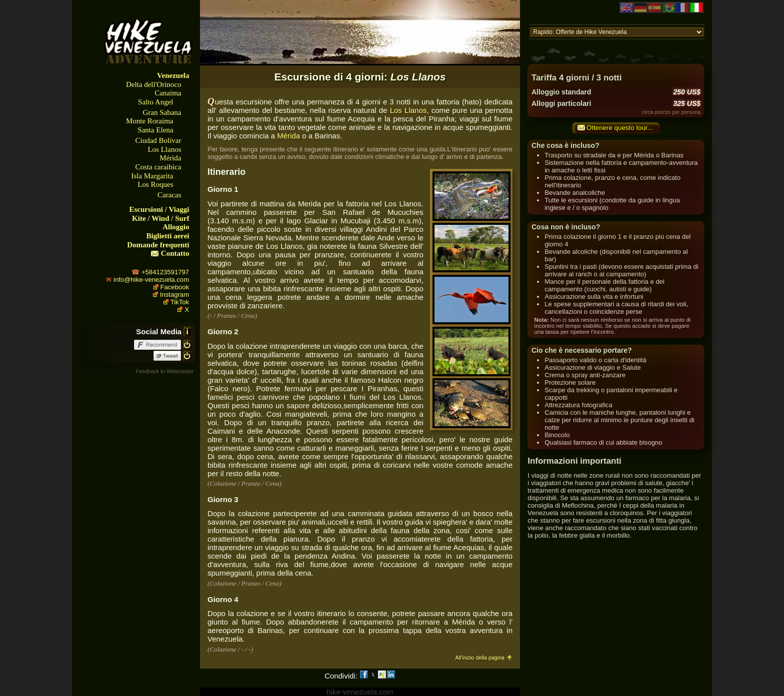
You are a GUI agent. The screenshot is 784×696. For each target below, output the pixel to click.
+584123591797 (165, 272)
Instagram (174, 295)
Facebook (175, 287)
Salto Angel (155, 102)
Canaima (168, 93)
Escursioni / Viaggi (159, 209)
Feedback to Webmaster (164, 371)
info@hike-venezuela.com (151, 280)
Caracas (169, 195)
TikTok (180, 302)
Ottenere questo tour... (620, 128)
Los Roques (155, 184)
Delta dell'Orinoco (154, 84)
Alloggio (176, 227)
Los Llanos (164, 149)
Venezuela (173, 75)
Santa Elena (155, 130)
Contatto (175, 253)
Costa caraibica (158, 167)
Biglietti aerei (168, 236)
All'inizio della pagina (480, 658)
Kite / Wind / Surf (160, 218)
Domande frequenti (158, 245)
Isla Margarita (152, 176)
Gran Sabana (162, 112)
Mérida (170, 158)
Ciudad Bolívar (158, 140)
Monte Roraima (150, 121)
